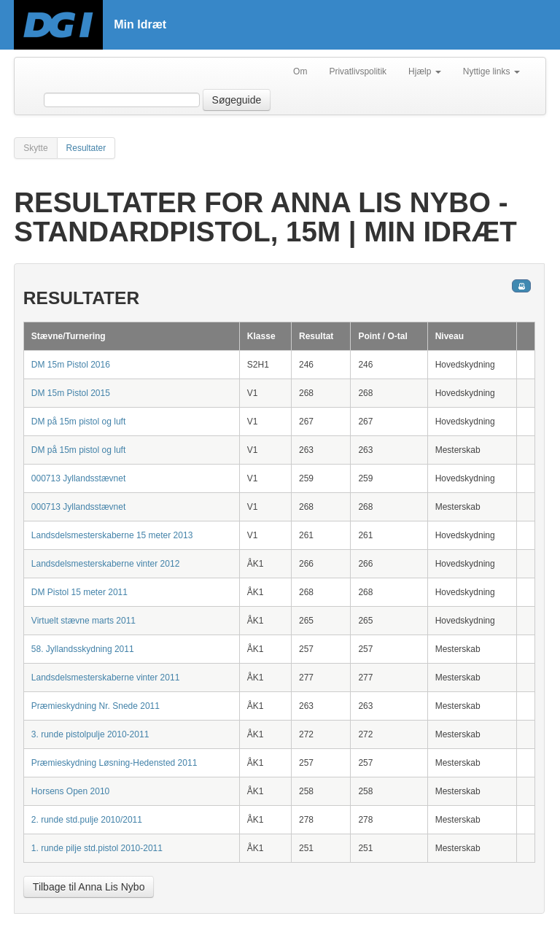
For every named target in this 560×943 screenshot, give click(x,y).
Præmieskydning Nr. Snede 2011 (96, 706)
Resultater (86, 148)
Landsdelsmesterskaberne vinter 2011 (105, 678)
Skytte (35, 148)
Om (300, 71)
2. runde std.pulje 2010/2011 (87, 820)
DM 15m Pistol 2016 (71, 365)
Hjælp (425, 71)
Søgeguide (237, 100)
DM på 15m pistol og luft (78, 422)
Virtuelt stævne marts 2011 (83, 621)
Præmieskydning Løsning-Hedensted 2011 (114, 763)
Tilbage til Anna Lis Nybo (89, 887)
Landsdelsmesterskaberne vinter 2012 (105, 564)
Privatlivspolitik (358, 71)
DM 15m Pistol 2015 (71, 393)
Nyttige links (491, 71)
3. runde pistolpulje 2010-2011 (90, 734)
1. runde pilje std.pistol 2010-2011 (97, 848)
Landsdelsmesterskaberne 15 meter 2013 (112, 535)
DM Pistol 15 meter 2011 (79, 592)
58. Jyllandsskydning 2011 (83, 649)
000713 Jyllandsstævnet (78, 478)
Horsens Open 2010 (70, 791)
